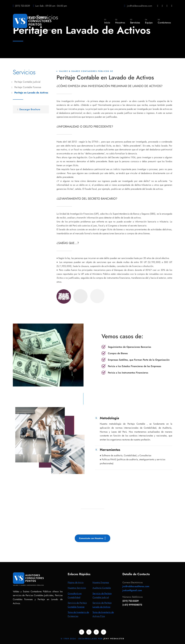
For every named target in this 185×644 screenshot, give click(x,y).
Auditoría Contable (102, 588)
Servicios (135, 21)
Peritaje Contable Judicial (27, 82)
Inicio (107, 21)
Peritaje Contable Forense (28, 87)
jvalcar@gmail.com (132, 590)
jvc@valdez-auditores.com (140, 6)
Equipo (149, 21)
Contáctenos (164, 21)
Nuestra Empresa (101, 582)
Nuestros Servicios (77, 588)
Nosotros (120, 21)
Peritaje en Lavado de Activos (31, 93)
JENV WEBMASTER (114, 639)
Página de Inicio (76, 582)
